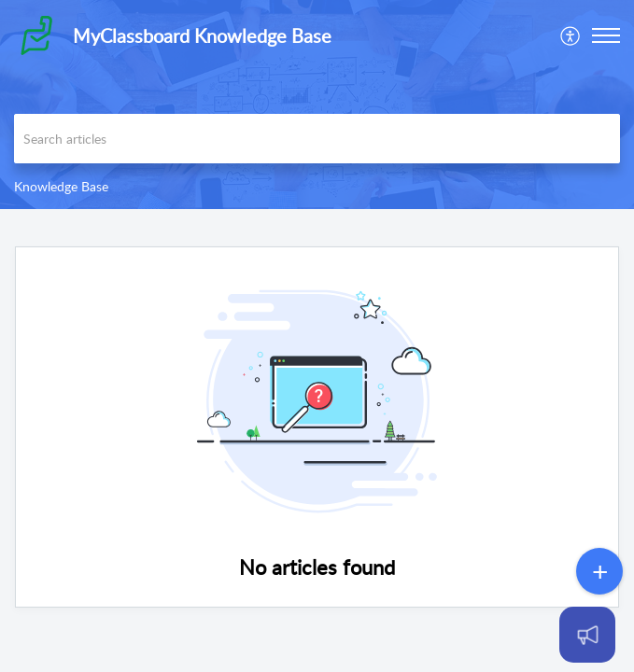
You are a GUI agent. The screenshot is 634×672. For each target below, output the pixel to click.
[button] (606, 35)
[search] (317, 139)
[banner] (317, 105)
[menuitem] (571, 35)
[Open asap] (597, 635)
